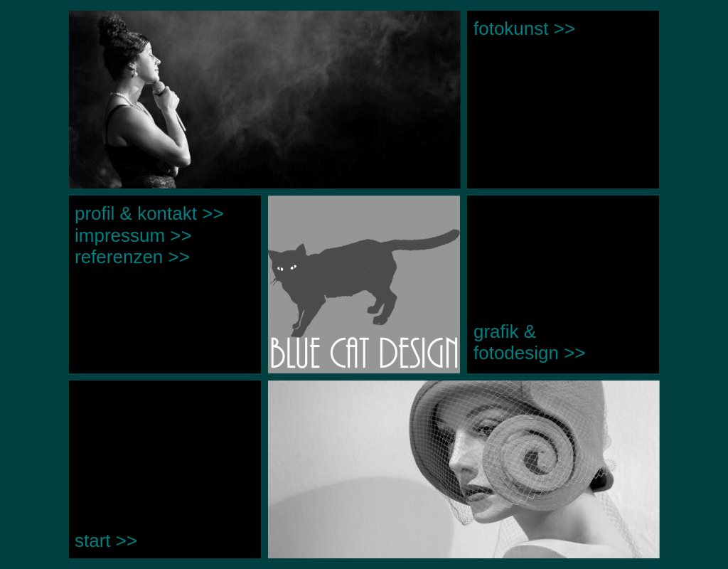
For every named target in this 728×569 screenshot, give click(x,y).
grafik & (507, 331)
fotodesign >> (530, 353)
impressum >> (133, 235)
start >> (106, 541)
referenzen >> (132, 257)
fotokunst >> (524, 28)
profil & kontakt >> (149, 213)
